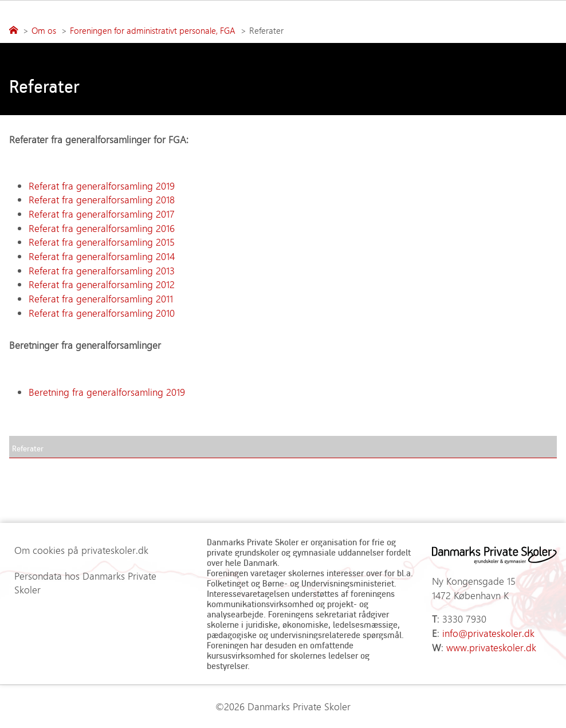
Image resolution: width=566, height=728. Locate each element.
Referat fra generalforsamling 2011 (101, 298)
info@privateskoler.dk (488, 633)
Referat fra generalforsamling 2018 (102, 199)
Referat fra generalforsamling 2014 (102, 256)
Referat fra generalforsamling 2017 (102, 214)
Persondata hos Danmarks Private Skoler (85, 583)
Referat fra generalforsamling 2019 (102, 186)
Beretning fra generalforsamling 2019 (107, 392)
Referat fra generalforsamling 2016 (103, 228)
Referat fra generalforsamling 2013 (102, 270)
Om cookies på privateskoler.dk (81, 550)
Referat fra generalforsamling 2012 (102, 284)
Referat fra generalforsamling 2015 (103, 242)
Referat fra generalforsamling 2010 (102, 313)
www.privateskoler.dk (491, 647)
